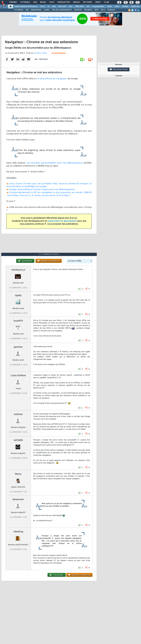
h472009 (18, 440)
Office (117, 7)
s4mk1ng (18, 532)
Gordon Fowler (40, 53)
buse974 (18, 321)
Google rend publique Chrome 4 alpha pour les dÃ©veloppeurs (42, 190)
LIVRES (47, 10)
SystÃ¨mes (135, 7)
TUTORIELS (19, 10)
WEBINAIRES (36, 10)
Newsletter (64, 2)
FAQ (35, 2)
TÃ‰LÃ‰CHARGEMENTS (62, 10)
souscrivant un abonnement (62, 221)
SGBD (109, 7)
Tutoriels (25, 2)
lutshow (18, 414)
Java (70, 7)
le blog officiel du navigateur (52, 79)
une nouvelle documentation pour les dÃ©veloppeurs (55, 163)
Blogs (43, 2)
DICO (103, 10)
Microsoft (62, 7)
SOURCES (78, 10)
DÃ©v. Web (79, 7)
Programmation (98, 7)
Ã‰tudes (88, 2)
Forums (13, 2)
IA (48, 7)
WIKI (96, 10)
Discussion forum (119, 69)
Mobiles (125, 7)
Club (106, 2)
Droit (98, 2)
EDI (88, 7)
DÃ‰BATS (88, 10)
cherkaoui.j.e (18, 270)
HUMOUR (111, 10)
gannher (18, 347)
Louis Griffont (18, 375)
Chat (52, 2)
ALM (54, 7)
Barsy (18, 474)
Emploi (76, 2)
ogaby (18, 295)
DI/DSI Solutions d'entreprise (26, 7)
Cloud (42, 7)
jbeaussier (18, 499)
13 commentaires (58, 53)
